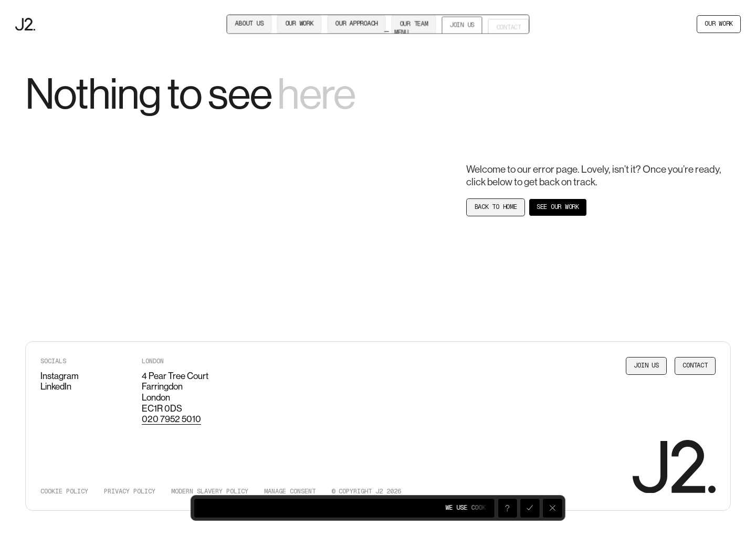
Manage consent (290, 491)
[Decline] (552, 508)
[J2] (25, 24)
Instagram (60, 376)
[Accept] (530, 508)
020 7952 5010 (171, 419)
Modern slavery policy (210, 491)
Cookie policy (64, 491)
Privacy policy (130, 491)
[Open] (507, 508)
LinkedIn (56, 386)
